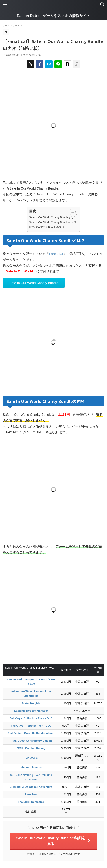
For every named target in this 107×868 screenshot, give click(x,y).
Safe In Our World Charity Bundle (34, 283)
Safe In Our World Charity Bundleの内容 (53, 222)
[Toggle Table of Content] (72, 212)
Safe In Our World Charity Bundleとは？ (53, 217)
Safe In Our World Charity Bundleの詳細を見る (53, 841)
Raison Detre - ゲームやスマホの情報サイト (53, 16)
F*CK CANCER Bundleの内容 (47, 227)
